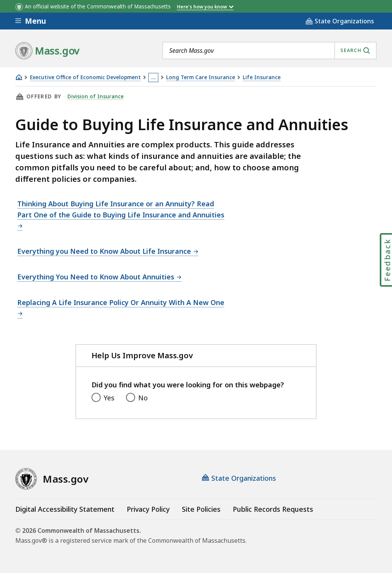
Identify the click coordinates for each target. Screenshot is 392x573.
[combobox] (269, 51)
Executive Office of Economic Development (85, 78)
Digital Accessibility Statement (65, 509)
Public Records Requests (273, 509)
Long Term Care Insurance (201, 78)
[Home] (19, 77)
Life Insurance (262, 78)
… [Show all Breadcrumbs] (154, 77)
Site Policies (201, 509)
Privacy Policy (148, 509)
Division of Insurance (96, 96)
